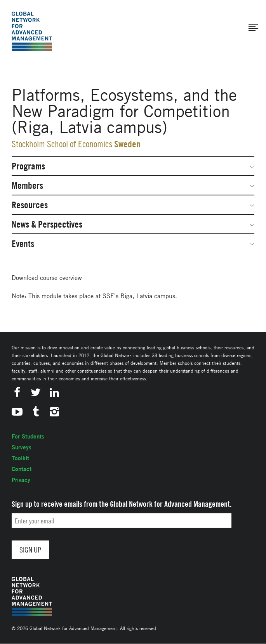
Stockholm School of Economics (62, 144)
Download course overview (47, 278)
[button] (253, 28)
